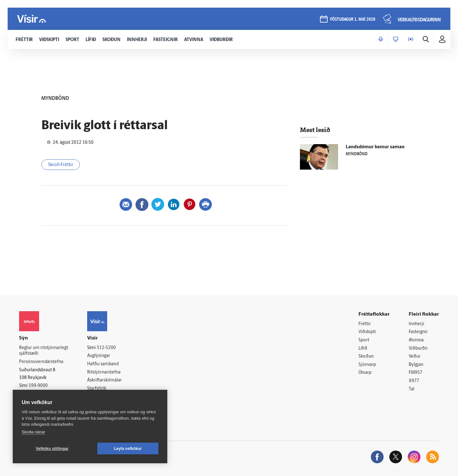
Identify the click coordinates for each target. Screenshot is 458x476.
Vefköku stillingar (52, 449)
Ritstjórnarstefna (104, 372)
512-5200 (106, 348)
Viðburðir (418, 349)
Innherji (416, 324)
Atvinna (416, 340)
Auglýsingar (99, 356)
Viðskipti (367, 332)
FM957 (416, 373)
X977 (414, 381)
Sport (364, 340)
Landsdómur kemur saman (375, 147)
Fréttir (365, 324)
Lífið (363, 349)
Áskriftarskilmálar (104, 380)
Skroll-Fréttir (61, 165)
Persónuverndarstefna (41, 362)
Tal (412, 389)
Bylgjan (416, 365)
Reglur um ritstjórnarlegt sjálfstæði (44, 351)
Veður (415, 357)
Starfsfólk (97, 389)
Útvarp (365, 373)
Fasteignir (418, 332)
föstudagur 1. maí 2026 (353, 20)
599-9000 (38, 386)
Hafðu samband (103, 364)
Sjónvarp (367, 365)
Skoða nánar (33, 432)
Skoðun (366, 357)
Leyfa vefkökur (128, 449)
